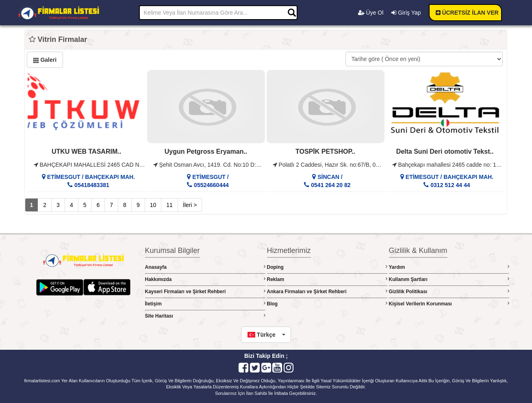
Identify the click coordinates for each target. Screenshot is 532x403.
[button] (266, 335)
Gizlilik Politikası (449, 291)
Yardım (449, 267)
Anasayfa (205, 267)
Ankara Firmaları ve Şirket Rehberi (327, 291)
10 (153, 205)
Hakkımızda (205, 279)
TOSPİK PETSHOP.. (325, 151)
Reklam (327, 279)
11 (169, 205)
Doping (327, 267)
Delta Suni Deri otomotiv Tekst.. (445, 151)
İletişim (205, 304)
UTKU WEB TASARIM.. (86, 151)
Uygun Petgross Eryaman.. (206, 151)
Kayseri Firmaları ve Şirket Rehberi (205, 291)
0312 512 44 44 (449, 185)
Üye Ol (371, 13)
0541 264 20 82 (330, 185)
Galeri (45, 60)
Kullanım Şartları (449, 279)
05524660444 (211, 185)
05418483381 (91, 185)
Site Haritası (205, 316)
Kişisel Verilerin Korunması (449, 304)
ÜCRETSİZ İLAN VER (467, 13)
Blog (327, 304)
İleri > (190, 205)
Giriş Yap (406, 13)
